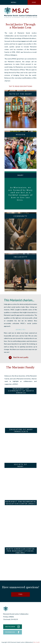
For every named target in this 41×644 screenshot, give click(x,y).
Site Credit (36, 642)
